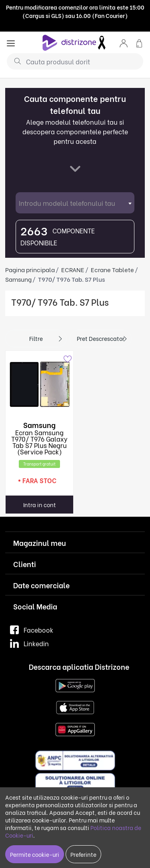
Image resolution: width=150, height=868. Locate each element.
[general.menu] (11, 43)
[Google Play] (75, 685)
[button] (124, 43)
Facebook (32, 630)
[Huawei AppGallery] (75, 729)
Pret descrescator (101, 338)
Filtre (36, 338)
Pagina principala (30, 269)
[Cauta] (15, 61)
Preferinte (83, 854)
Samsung (18, 279)
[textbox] (75, 203)
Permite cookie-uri (35, 854)
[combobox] (75, 203)
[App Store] (75, 707)
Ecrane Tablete (112, 269)
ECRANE (73, 269)
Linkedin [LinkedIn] (29, 643)
